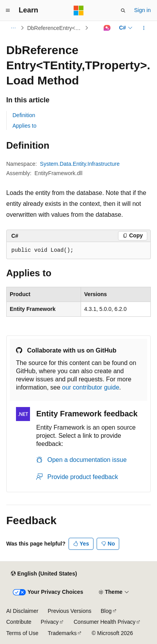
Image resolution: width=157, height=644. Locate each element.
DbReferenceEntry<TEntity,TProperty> (55, 28)
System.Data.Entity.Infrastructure (80, 164)
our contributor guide (91, 387)
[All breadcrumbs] (13, 28)
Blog (106, 611)
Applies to (24, 126)
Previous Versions (69, 611)
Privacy (50, 622)
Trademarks (62, 633)
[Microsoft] (79, 11)
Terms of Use (22, 633)
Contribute (19, 622)
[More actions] (144, 28)
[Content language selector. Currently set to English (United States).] (44, 574)
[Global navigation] (8, 11)
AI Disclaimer (22, 611)
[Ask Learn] (107, 28)
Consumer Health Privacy (105, 622)
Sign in (142, 10)
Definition (24, 115)
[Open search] (123, 11)
